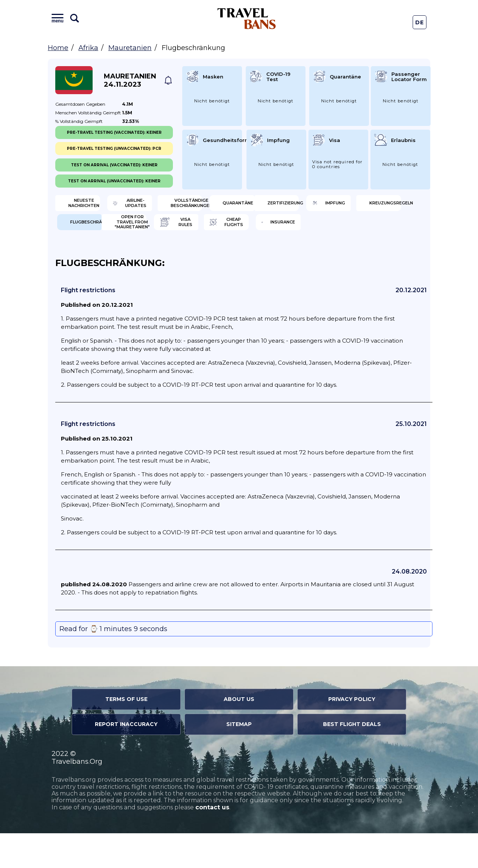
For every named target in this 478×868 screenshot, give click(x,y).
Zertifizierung (95, 230)
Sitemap (239, 759)
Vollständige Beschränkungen (285, 206)
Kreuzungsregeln (286, 230)
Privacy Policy (352, 734)
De (420, 22)
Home (58, 48)
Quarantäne (375, 206)
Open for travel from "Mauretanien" (95, 254)
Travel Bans (247, 18)
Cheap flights (283, 254)
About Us (239, 734)
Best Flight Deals (352, 759)
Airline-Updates (191, 206)
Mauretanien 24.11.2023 (130, 80)
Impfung (180, 230)
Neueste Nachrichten (94, 206)
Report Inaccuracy (126, 759)
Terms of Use (126, 734)
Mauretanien (130, 48)
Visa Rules (183, 254)
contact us (212, 842)
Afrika (88, 48)
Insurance (372, 254)
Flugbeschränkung (381, 230)
